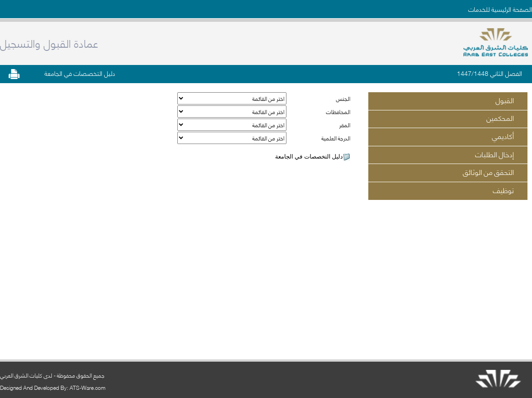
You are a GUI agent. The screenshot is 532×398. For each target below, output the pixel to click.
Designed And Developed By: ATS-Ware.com (53, 387)
